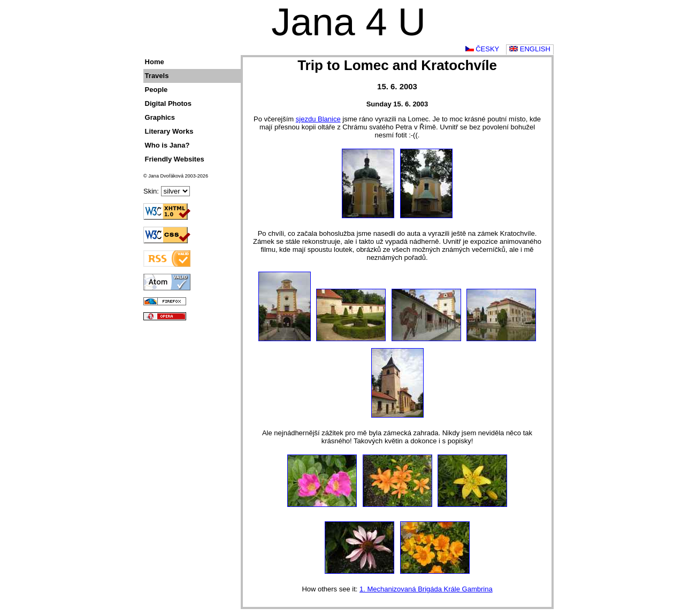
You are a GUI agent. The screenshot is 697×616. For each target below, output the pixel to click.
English (530, 49)
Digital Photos (168, 103)
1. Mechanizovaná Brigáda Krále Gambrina (426, 589)
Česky (482, 49)
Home (155, 62)
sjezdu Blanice (318, 119)
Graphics (160, 117)
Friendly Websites (175, 159)
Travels (157, 76)
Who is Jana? (167, 145)
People (156, 90)
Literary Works (169, 131)
